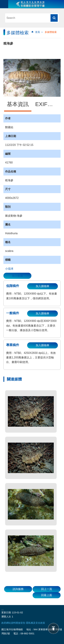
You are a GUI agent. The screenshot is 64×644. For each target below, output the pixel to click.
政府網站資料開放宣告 (13, 623)
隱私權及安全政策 (35, 623)
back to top (53, 628)
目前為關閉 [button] (4, 4)
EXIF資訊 (47, 104)
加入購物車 (42, 286)
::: (5, 29)
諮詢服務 (18, 589)
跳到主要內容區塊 (2, 2)
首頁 (38, 32)
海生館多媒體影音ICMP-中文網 (30, 4)
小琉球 (9, 269)
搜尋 (54, 18)
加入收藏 (17, 276)
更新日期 (6, 612)
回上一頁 (47, 589)
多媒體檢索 (51, 32)
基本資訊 (18, 104)
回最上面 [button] (47, 595)
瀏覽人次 (6, 617)
